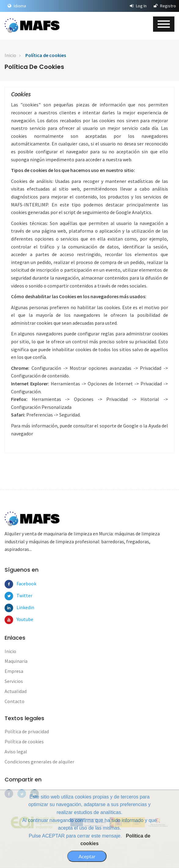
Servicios (14, 681)
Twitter (21, 595)
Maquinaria (16, 661)
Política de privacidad (27, 731)
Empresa (14, 671)
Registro (165, 6)
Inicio (10, 55)
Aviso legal (16, 752)
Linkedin (21, 607)
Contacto (15, 701)
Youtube (21, 619)
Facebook (21, 584)
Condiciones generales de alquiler (39, 762)
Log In (138, 6)
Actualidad (16, 691)
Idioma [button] (17, 6)
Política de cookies (46, 55)
